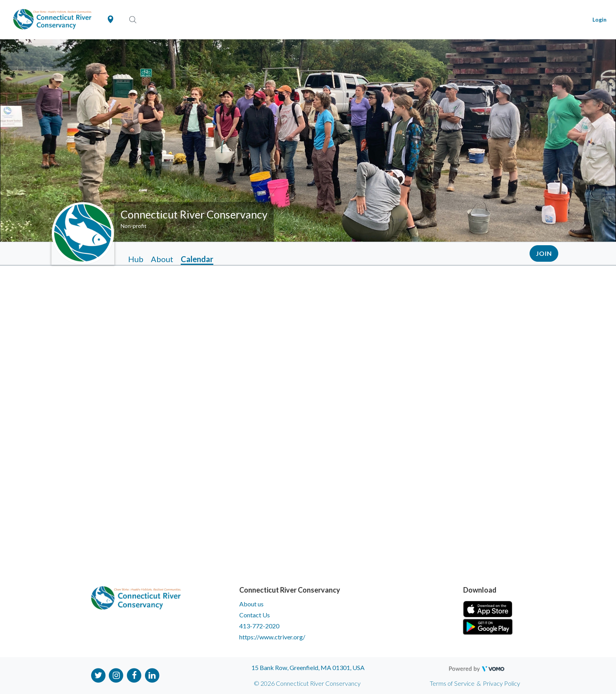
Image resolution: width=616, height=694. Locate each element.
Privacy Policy (501, 683)
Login (599, 19)
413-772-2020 (259, 626)
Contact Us (255, 615)
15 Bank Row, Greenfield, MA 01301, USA (308, 667)
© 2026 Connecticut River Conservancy (307, 683)
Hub (136, 259)
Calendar (197, 259)
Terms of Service (452, 683)
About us (251, 604)
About (162, 259)
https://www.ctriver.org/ (272, 637)
